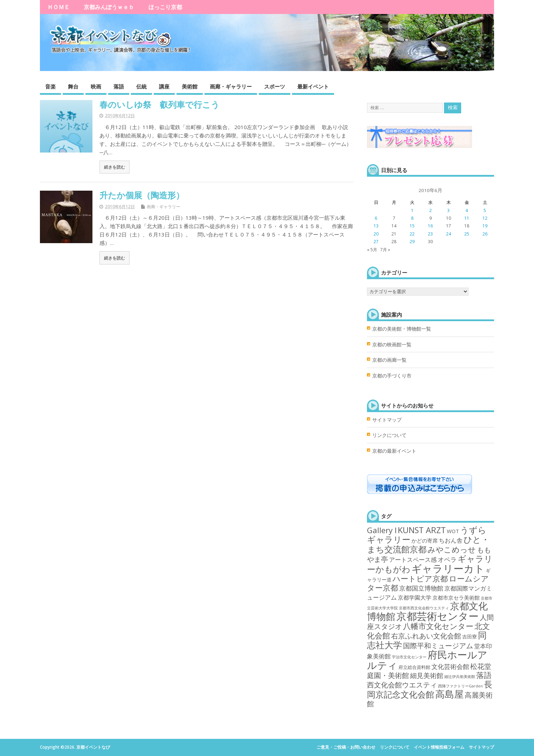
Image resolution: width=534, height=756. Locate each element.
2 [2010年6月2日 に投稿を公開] (431, 210)
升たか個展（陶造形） (142, 195)
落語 (119, 86)
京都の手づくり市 (392, 376)
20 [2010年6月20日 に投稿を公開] (376, 234)
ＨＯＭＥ (58, 7)
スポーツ (275, 86)
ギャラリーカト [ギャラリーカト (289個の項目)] (448, 568)
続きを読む (115, 167)
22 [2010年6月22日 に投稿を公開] (412, 234)
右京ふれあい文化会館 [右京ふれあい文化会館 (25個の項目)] (426, 636)
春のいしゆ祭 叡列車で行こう (159, 104)
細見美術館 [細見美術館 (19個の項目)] (427, 675)
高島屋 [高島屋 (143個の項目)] (449, 694)
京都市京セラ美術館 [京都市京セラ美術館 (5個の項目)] (456, 598)
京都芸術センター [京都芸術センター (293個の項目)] (438, 616)
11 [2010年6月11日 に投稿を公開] (467, 218)
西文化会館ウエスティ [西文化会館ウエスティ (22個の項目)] (402, 685)
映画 (96, 86)
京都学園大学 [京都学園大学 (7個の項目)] (415, 598)
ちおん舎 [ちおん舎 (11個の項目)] (451, 540)
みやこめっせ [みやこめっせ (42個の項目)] (452, 549)
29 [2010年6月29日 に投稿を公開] (412, 242)
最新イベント (313, 86)
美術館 (190, 86)
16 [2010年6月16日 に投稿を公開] (430, 226)
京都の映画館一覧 (392, 345)
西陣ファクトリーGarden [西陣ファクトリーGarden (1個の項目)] (460, 686)
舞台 (73, 86)
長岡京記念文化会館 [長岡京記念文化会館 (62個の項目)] (430, 689)
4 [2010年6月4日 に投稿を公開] (467, 210)
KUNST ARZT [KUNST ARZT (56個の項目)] (422, 530)
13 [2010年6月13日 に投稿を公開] (376, 226)
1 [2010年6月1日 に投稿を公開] (412, 210)
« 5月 (372, 250)
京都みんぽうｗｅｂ (109, 7)
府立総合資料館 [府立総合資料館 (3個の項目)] (414, 667)
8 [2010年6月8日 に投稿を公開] (412, 218)
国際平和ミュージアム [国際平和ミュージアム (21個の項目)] (438, 646)
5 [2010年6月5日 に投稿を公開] (485, 210)
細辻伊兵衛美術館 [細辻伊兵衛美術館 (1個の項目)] (460, 677)
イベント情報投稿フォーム (439, 747)
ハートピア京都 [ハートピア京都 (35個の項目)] (420, 578)
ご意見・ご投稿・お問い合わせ (346, 747)
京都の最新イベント (394, 451)
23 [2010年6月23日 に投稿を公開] (430, 234)
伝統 (141, 86)
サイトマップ (387, 420)
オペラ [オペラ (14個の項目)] (447, 559)
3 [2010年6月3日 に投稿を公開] (448, 210)
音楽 (50, 86)
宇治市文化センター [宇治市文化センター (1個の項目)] (409, 657)
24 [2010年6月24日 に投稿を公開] (449, 234)
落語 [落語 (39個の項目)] (484, 675)
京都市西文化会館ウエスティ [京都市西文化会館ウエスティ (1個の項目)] (424, 608)
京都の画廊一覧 (389, 360)
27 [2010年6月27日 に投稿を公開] (376, 242)
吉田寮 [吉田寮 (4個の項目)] (470, 637)
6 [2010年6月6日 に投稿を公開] (376, 218)
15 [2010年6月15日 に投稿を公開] (412, 226)
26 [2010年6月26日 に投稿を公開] (485, 234)
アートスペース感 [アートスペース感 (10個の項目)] (413, 560)
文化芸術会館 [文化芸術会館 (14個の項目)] (450, 666)
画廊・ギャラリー (231, 86)
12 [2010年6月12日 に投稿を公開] (485, 218)
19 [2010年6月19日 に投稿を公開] (485, 226)
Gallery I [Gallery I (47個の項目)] (382, 530)
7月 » (385, 250)
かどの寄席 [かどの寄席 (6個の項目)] (425, 541)
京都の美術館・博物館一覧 (402, 329)
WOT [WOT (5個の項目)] (453, 531)
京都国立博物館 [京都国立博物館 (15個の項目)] (421, 588)
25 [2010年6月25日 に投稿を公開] (467, 234)
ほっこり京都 (165, 7)
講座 (164, 86)
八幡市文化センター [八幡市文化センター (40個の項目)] (438, 626)
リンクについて (389, 435)
